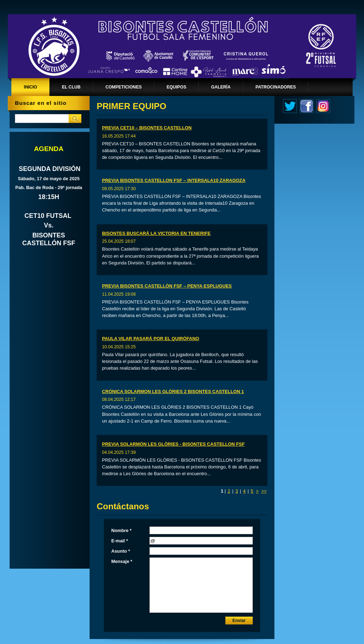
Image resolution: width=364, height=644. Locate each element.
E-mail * (120, 541)
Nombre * (121, 530)
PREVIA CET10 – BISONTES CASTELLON (147, 128)
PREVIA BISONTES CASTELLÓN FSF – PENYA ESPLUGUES (167, 286)
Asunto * (121, 551)
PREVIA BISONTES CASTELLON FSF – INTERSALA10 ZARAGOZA (174, 180)
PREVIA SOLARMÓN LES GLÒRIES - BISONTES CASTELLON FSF (173, 444)
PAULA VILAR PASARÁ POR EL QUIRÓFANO (151, 339)
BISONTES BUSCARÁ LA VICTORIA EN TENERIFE (156, 233)
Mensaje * (122, 561)
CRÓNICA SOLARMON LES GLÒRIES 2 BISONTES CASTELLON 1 (173, 391)
